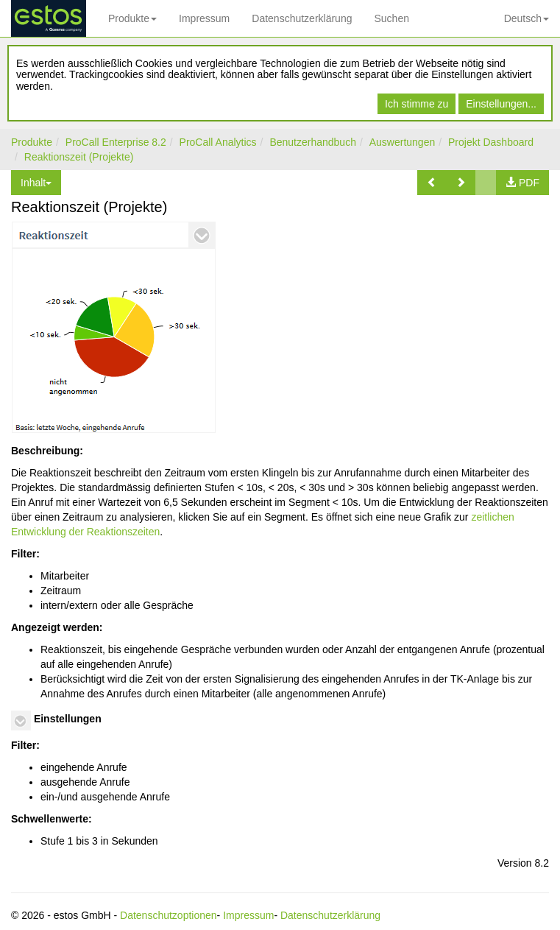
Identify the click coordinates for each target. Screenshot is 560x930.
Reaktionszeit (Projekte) (79, 157)
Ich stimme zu (417, 104)
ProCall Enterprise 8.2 (116, 142)
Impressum (204, 18)
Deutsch (527, 18)
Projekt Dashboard (491, 142)
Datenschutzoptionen (169, 915)
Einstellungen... (501, 104)
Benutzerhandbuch (313, 142)
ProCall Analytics (218, 142)
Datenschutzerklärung (302, 18)
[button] (432, 183)
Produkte (132, 18)
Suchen (391, 18)
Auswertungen (403, 142)
